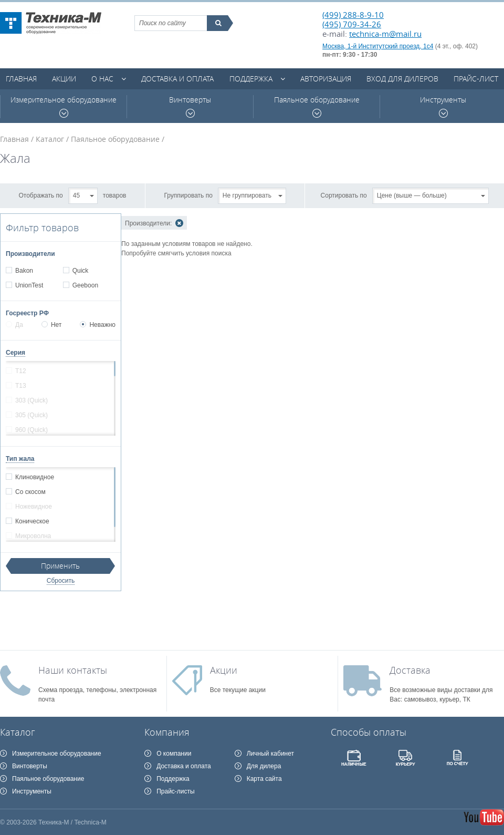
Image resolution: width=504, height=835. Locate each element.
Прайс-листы (176, 791)
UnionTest (29, 285)
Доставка (410, 670)
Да (14, 325)
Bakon (24, 271)
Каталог (50, 139)
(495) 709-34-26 (352, 24)
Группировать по (188, 195)
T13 (20, 386)
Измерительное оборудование (64, 106)
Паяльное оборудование (317, 106)
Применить (60, 566)
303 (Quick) (31, 400)
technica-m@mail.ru (385, 34)
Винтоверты (190, 106)
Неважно (98, 325)
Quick (80, 271)
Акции (64, 79)
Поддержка (251, 79)
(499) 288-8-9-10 (353, 15)
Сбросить (61, 581)
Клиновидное (34, 477)
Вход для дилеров (402, 79)
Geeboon (85, 285)
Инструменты (443, 106)
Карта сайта (264, 779)
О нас (102, 79)
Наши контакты (73, 670)
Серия (15, 353)
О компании (174, 754)
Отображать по (41, 195)
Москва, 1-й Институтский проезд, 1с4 (378, 46)
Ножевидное (33, 507)
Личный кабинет (270, 754)
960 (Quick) (31, 430)
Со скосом (30, 492)
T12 (20, 371)
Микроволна (33, 536)
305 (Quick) (31, 415)
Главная (21, 79)
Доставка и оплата (177, 79)
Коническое (32, 521)
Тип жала (20, 459)
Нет (51, 325)
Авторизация (326, 79)
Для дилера (264, 766)
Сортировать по (344, 195)
